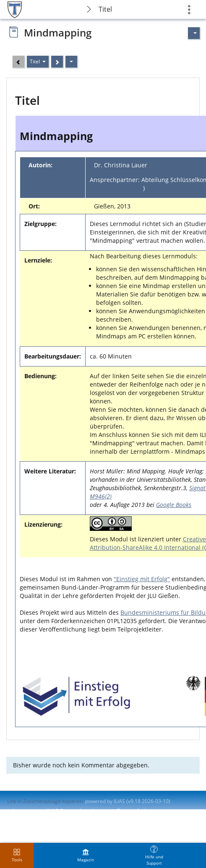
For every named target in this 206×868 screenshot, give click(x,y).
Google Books (174, 505)
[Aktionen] (71, 62)
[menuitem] (86, 855)
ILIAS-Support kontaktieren (78, 811)
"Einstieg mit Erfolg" (142, 579)
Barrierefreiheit (135, 811)
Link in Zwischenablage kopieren (45, 801)
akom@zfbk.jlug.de (116, 188)
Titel (105, 9)
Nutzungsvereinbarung (81, 818)
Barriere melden (26, 818)
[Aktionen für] (194, 33)
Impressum (26, 811)
